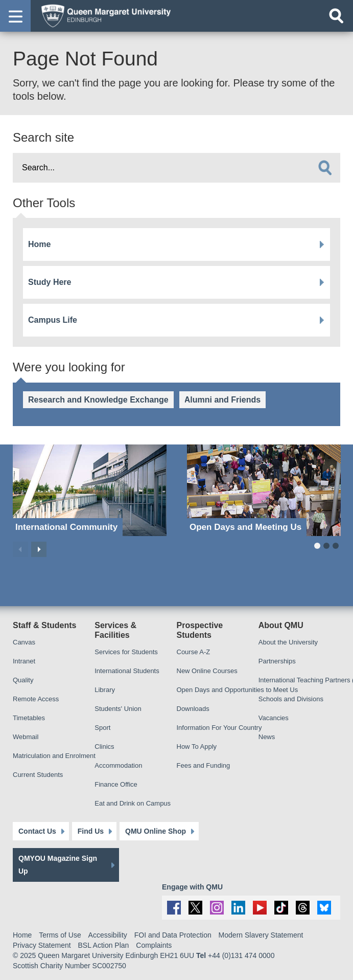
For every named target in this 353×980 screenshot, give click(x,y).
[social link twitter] (195, 908)
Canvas (24, 642)
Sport (102, 728)
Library (105, 690)
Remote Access (36, 699)
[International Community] (90, 490)
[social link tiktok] (281, 908)
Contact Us (37, 831)
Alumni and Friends (222, 400)
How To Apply (197, 747)
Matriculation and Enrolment (54, 756)
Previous (20, 549)
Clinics (104, 747)
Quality (23, 680)
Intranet (24, 661)
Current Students (38, 775)
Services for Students (126, 652)
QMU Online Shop (156, 831)
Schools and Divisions (291, 699)
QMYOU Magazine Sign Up (58, 865)
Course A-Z (194, 652)
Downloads (193, 709)
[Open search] (336, 16)
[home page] (103, 15)
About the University (288, 642)
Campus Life (53, 320)
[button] (15, 16)
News (267, 737)
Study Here (50, 282)
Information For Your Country (219, 728)
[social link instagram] (217, 908)
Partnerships (277, 661)
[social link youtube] (260, 908)
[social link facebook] (174, 908)
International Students (127, 671)
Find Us (91, 831)
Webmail (26, 737)
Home (39, 244)
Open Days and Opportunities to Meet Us (238, 690)
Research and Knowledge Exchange (98, 400)
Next (39, 549)
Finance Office (116, 784)
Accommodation (118, 765)
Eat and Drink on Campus (133, 803)
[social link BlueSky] (324, 908)
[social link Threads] (303, 908)
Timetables (29, 718)
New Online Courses (207, 671)
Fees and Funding (204, 765)
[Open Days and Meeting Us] (264, 490)
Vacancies (274, 718)
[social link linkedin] (238, 908)
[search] (325, 168)
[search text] (176, 168)
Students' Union (118, 709)
